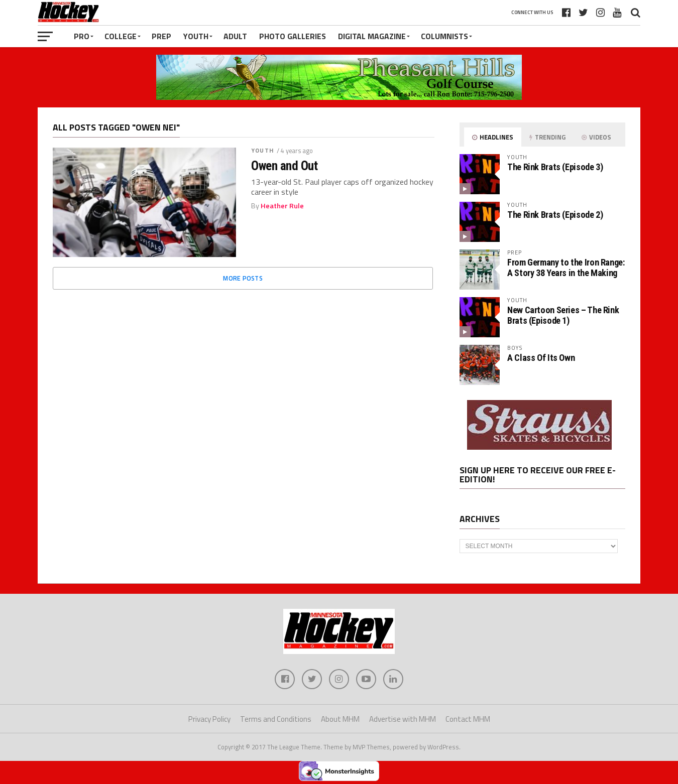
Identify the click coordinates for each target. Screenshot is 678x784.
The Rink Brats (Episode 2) (555, 215)
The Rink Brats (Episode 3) (555, 167)
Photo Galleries (293, 36)
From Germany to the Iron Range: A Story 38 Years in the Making (566, 267)
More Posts (243, 278)
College (121, 36)
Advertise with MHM (403, 719)
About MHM (340, 719)
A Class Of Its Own (541, 358)
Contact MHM (468, 719)
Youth (196, 36)
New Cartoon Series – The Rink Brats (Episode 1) (563, 315)
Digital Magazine (372, 36)
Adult (235, 36)
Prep (161, 36)
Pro (82, 36)
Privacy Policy (209, 719)
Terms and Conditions (276, 719)
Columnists (444, 36)
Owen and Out (284, 166)
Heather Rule (282, 206)
